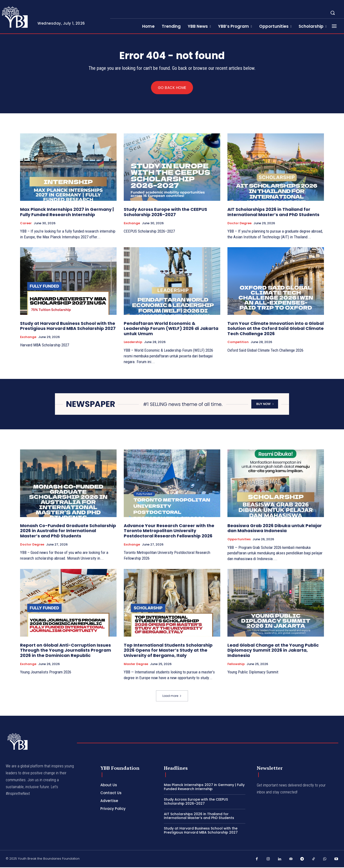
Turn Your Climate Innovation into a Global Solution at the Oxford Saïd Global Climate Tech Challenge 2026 (276, 329)
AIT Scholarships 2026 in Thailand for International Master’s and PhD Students (273, 213)
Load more (172, 696)
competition (238, 343)
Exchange (132, 224)
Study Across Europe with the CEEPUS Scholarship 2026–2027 (165, 213)
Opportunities (239, 540)
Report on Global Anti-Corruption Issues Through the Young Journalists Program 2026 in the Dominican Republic (66, 651)
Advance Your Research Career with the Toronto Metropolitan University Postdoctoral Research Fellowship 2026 (169, 531)
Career (26, 224)
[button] (333, 13)
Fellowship (236, 665)
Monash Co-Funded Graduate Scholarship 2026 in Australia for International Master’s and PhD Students (68, 531)
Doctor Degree (239, 224)
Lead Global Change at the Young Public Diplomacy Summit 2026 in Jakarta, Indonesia (273, 651)
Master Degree (136, 665)
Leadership (133, 343)
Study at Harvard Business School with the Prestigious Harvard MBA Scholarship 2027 (68, 326)
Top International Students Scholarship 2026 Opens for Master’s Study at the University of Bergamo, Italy (168, 651)
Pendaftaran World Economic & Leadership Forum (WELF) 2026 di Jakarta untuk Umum (171, 329)
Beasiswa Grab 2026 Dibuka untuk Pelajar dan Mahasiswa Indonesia (275, 529)
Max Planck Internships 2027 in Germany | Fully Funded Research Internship (67, 213)
